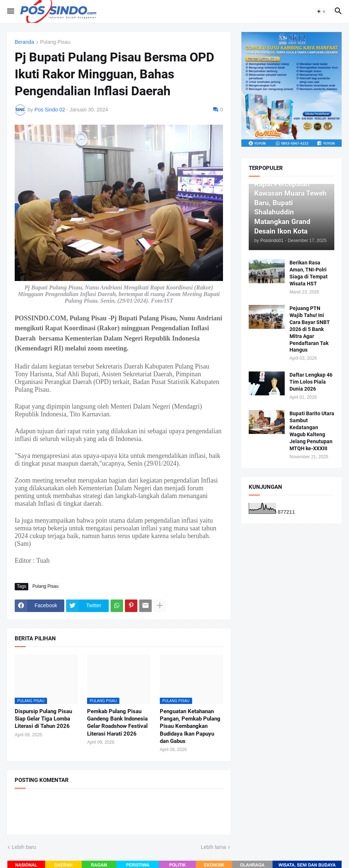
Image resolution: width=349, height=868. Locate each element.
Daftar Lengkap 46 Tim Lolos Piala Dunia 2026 (311, 382)
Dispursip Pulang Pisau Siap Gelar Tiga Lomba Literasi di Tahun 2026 (43, 719)
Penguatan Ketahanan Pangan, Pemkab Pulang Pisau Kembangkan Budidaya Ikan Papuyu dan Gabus (190, 726)
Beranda (24, 42)
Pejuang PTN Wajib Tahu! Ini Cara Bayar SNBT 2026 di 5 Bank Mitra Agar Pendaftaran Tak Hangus (310, 329)
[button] (10, 11)
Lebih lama (214, 847)
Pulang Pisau (55, 42)
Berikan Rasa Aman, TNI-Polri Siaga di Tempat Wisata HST (309, 273)
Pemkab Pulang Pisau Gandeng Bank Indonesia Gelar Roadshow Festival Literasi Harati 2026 (117, 723)
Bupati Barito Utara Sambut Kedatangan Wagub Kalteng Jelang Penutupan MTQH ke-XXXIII (312, 431)
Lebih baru (24, 847)
